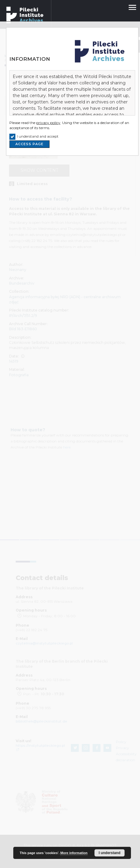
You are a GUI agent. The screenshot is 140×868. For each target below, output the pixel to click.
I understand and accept (38, 136)
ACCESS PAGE (29, 144)
